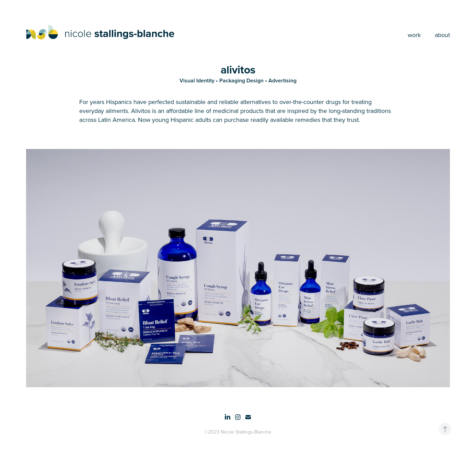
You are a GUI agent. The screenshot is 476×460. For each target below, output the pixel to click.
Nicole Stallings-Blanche (246, 432)
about (442, 35)
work (414, 35)
